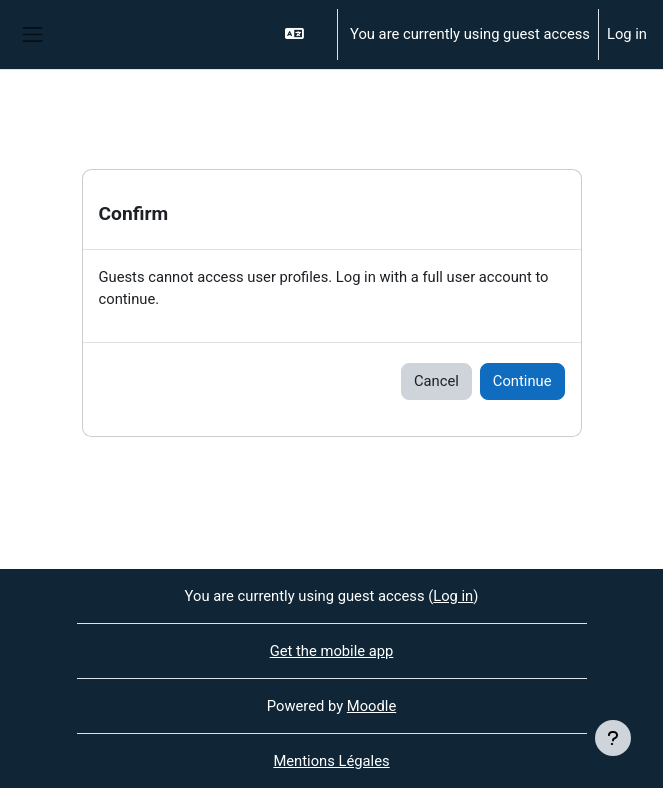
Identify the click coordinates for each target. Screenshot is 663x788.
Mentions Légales (331, 761)
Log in (627, 34)
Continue (522, 381)
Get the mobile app (332, 651)
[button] (302, 34)
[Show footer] (613, 738)
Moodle (371, 706)
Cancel (436, 381)
